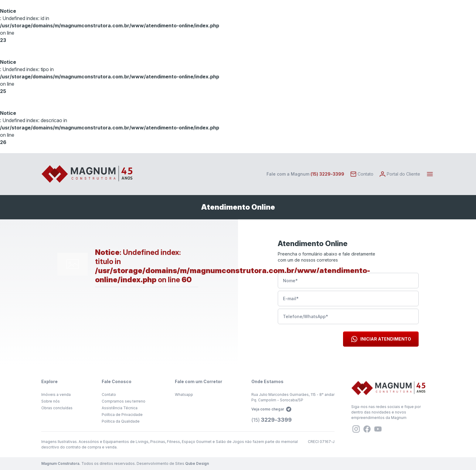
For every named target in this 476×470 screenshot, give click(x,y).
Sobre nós (51, 401)
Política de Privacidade (122, 415)
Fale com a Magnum (305, 174)
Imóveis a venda (56, 395)
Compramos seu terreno (124, 401)
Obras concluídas (57, 408)
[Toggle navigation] (430, 174)
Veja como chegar (271, 409)
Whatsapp (184, 395)
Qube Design (197, 463)
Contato (109, 395)
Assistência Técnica (120, 408)
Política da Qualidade (121, 421)
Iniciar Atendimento (381, 339)
